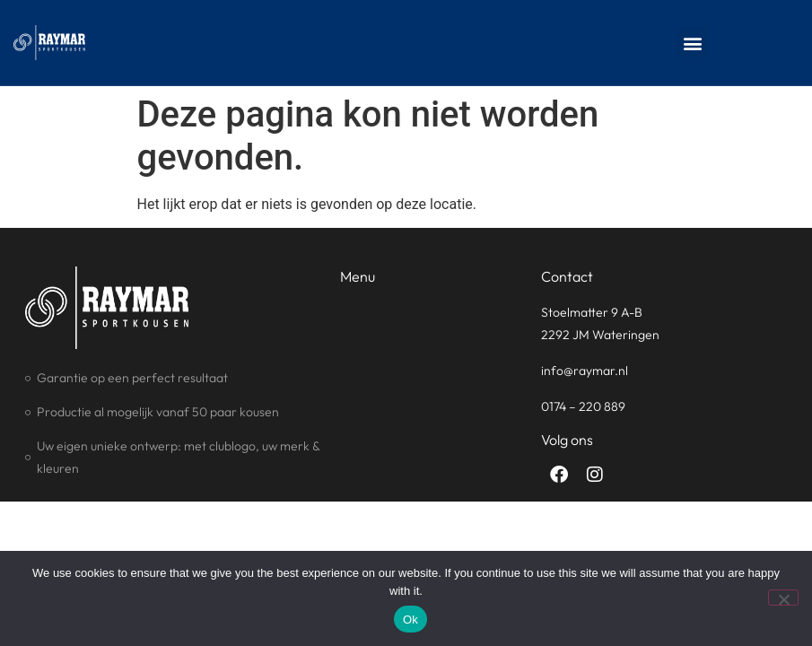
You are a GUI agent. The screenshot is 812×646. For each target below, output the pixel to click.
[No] (783, 598)
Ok (410, 620)
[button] (692, 43)
